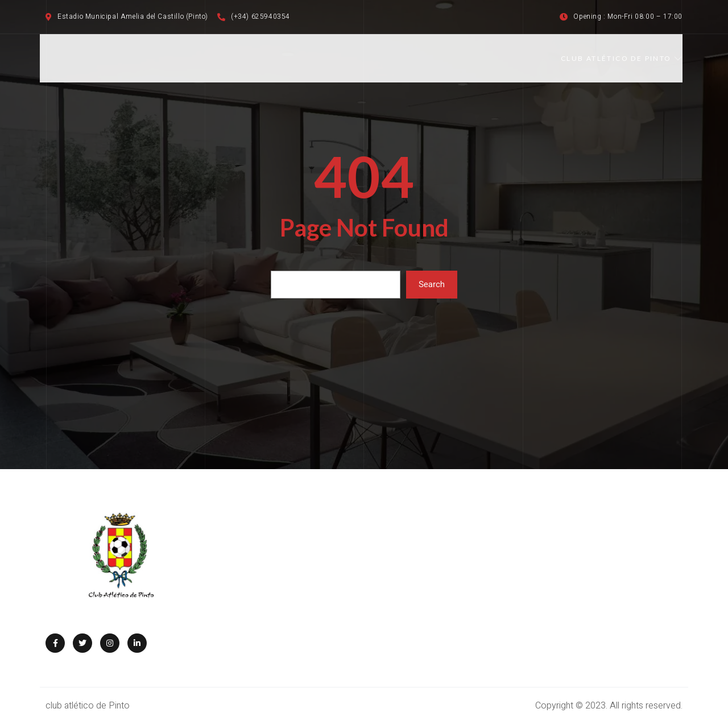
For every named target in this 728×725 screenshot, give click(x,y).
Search (432, 284)
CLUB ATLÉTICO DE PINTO (622, 58)
